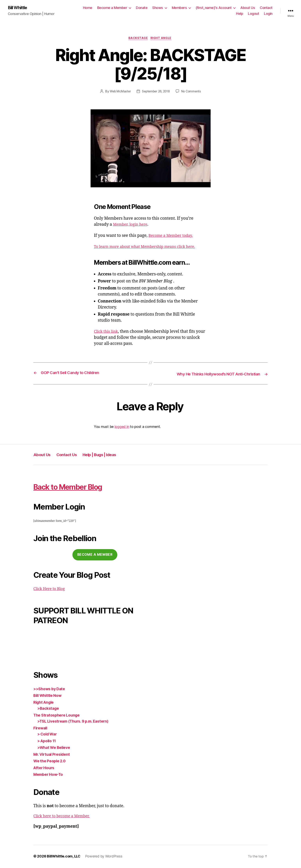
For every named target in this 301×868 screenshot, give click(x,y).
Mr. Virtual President (53, 755)
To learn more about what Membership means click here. (149, 248)
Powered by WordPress (104, 857)
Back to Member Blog (78, 487)
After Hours (45, 768)
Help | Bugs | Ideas (111, 455)
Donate (142, 8)
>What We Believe (55, 748)
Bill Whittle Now (49, 696)
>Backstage (49, 709)
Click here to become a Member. (64, 817)
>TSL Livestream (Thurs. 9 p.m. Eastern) (77, 722)
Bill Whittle (19, 8)
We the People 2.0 (51, 762)
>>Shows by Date (51, 689)
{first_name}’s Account (214, 8)
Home (88, 8)
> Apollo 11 (48, 741)
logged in (122, 427)
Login (268, 14)
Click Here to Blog (51, 590)
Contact (266, 8)
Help (240, 14)
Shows (158, 8)
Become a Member (112, 8)
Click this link (107, 333)
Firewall (41, 729)
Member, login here (132, 225)
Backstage (138, 39)
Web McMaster (119, 92)
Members (179, 8)
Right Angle (162, 39)
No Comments (192, 92)
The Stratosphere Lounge (59, 716)
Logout (253, 14)
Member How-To (50, 775)
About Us (248, 8)
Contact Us (72, 455)
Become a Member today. (173, 237)
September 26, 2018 (156, 92)
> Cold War (48, 735)
